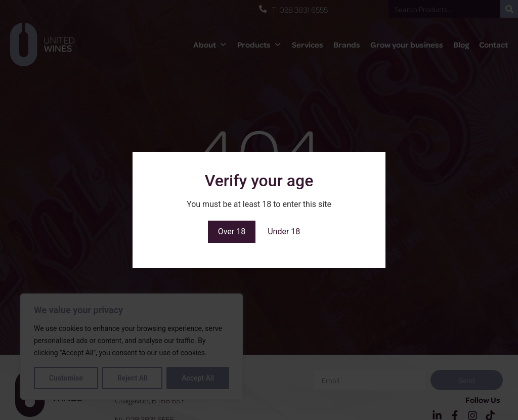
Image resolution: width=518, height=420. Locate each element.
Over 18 (232, 232)
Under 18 (284, 232)
